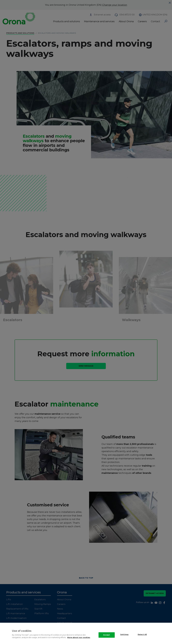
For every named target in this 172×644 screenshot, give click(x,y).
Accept (107, 635)
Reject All (142, 635)
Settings (124, 635)
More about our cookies (79, 637)
